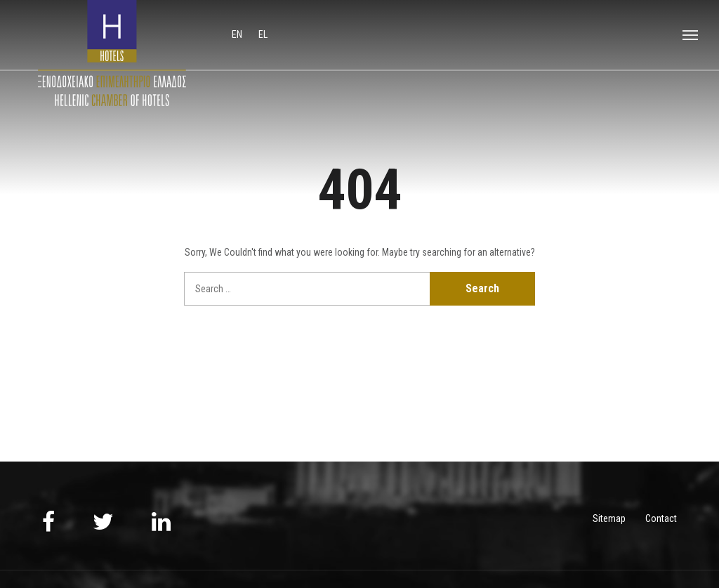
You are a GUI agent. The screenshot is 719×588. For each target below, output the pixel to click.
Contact (661, 518)
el (263, 34)
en (238, 34)
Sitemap (609, 518)
